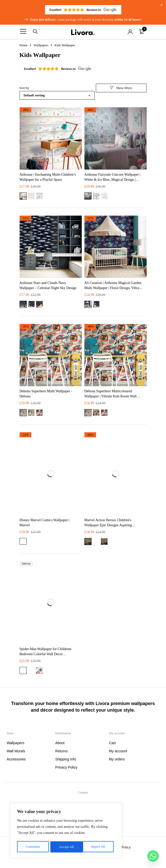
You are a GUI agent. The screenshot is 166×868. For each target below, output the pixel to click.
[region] (66, 831)
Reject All (66, 847)
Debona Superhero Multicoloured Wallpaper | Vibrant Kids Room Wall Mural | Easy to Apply (111, 396)
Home (24, 45)
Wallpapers (41, 45)
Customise (33, 847)
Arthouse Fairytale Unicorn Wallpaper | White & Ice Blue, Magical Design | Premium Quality (112, 180)
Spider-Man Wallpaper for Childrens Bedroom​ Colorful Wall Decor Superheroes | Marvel (46, 654)
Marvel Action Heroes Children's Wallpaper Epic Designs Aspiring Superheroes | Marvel (108, 525)
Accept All (99, 847)
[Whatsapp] (153, 856)
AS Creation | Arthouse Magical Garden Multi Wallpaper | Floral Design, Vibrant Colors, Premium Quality (113, 288)
